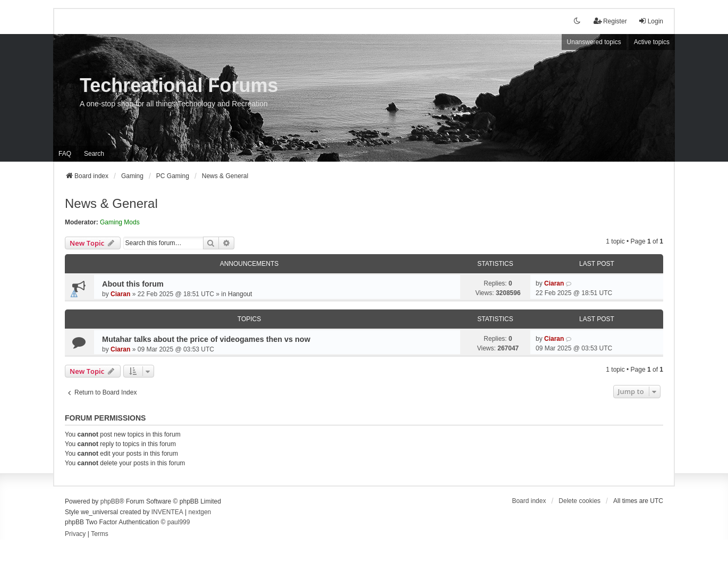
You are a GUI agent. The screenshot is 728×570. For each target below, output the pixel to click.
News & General (111, 203)
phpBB (110, 501)
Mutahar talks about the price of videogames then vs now (206, 339)
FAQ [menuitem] (65, 154)
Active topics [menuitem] (652, 42)
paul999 (179, 522)
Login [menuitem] (651, 21)
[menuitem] (75, 534)
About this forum (133, 284)
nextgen (200, 512)
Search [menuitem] (94, 154)
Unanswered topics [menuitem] (594, 42)
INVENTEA (167, 512)
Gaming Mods (120, 222)
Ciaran (120, 294)
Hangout (240, 294)
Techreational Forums (179, 85)
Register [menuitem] (610, 21)
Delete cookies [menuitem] (579, 501)
